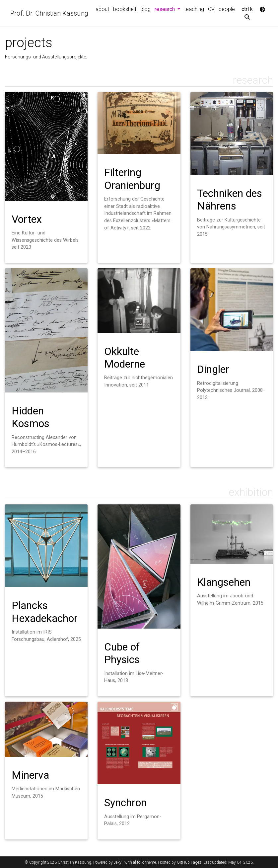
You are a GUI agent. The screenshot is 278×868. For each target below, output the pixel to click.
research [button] (168, 9)
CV (211, 9)
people (227, 9)
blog (145, 9)
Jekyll (119, 862)
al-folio (139, 862)
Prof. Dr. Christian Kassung (49, 13)
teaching (194, 9)
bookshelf (125, 9)
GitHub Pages (189, 862)
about (102, 9)
